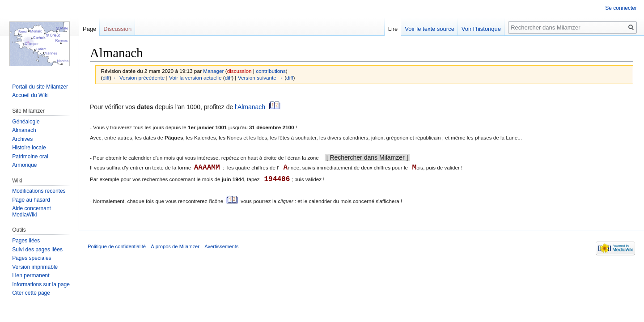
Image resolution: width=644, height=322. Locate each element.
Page (89, 29)
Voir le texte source (430, 29)
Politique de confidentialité (117, 246)
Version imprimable (35, 267)
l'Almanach (250, 107)
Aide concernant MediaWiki (32, 212)
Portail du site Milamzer (40, 87)
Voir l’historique (481, 29)
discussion (239, 71)
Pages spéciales (32, 258)
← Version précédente (139, 78)
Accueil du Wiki (30, 95)
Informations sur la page (41, 284)
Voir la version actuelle (195, 78)
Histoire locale (29, 148)
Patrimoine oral (30, 157)
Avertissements (221, 246)
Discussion (117, 29)
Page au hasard (31, 200)
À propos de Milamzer (175, 246)
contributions (271, 71)
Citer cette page (31, 293)
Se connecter (621, 8)
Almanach (24, 130)
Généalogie (26, 122)
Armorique (24, 165)
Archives (22, 139)
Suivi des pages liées (37, 250)
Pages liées (26, 241)
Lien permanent (31, 275)
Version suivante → (261, 78)
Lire (393, 29)
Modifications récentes (39, 191)
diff (106, 78)
